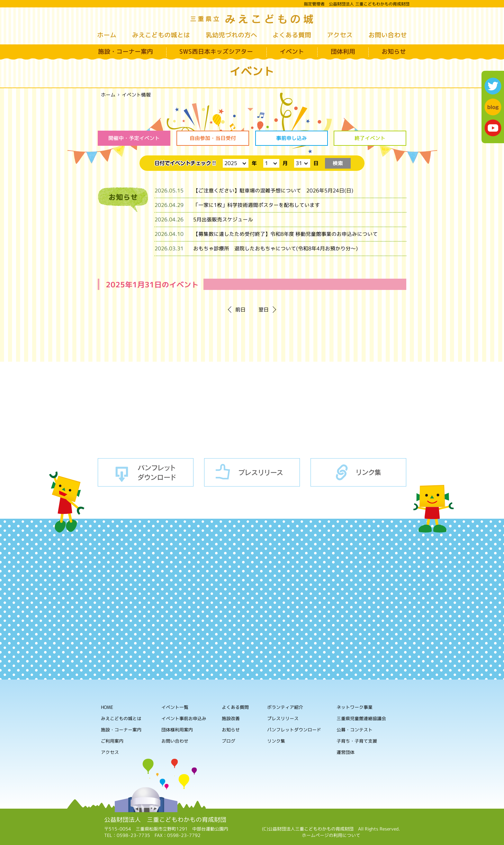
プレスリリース (252, 472)
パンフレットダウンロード (146, 472)
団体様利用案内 (177, 730)
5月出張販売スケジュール (223, 219)
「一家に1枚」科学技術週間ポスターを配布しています (256, 205)
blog (493, 107)
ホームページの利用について (331, 835)
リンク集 (358, 472)
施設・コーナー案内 (126, 51)
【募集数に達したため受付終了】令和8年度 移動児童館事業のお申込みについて (285, 234)
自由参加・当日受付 (213, 138)
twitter (493, 86)
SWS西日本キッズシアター (216, 51)
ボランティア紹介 (285, 707)
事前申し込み (291, 138)
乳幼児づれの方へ (231, 35)
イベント (292, 51)
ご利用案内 (112, 741)
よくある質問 (292, 35)
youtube (493, 128)
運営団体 (346, 752)
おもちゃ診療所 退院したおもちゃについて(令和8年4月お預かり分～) (275, 248)
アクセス (340, 35)
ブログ (229, 741)
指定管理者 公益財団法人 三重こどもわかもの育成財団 (357, 4)
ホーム (107, 35)
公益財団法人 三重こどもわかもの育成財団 (165, 820)
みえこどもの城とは (161, 35)
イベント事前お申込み (184, 718)
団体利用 (343, 51)
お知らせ (394, 51)
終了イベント (370, 138)
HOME (107, 707)
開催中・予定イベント (134, 138)
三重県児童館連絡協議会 (361, 719)
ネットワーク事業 (355, 707)
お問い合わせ (388, 35)
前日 (240, 310)
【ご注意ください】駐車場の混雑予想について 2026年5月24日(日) (273, 190)
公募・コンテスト (355, 730)
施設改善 (231, 718)
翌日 (264, 310)
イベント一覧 (175, 707)
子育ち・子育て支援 (357, 741)
